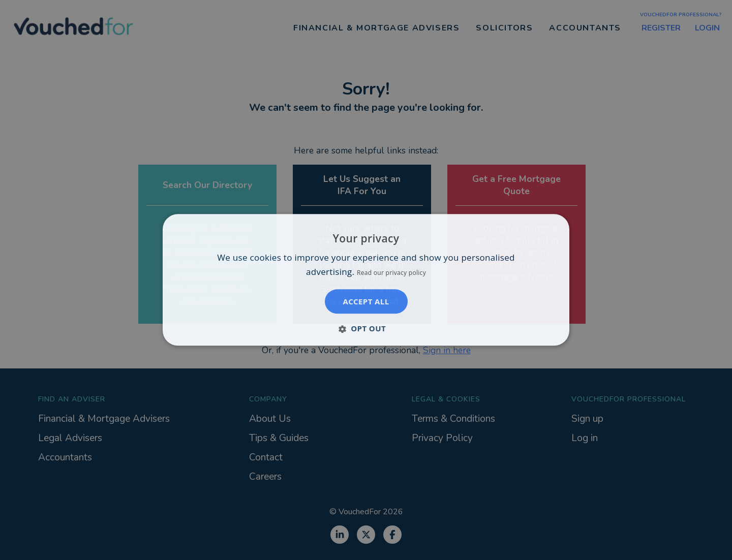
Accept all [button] (366, 302)
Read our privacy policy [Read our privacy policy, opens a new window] (391, 273)
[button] (366, 329)
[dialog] (366, 280)
